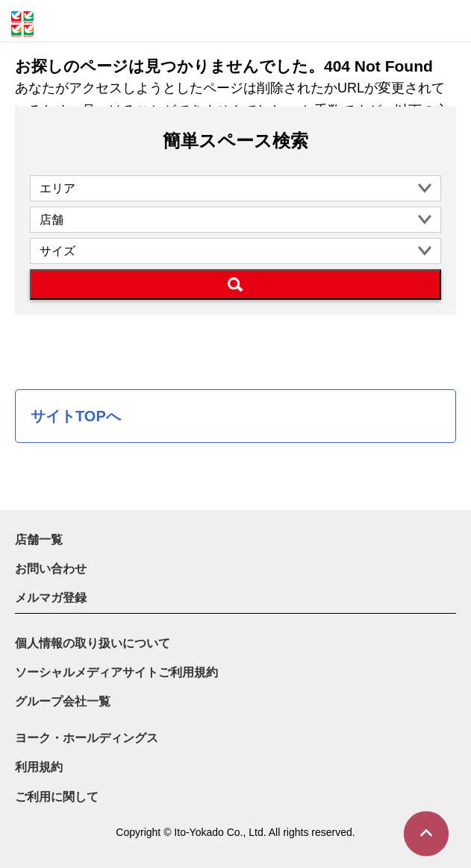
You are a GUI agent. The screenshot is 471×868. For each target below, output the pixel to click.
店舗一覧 (39, 540)
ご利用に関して (57, 797)
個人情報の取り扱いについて (93, 643)
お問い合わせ (51, 569)
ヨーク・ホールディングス (87, 738)
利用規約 (39, 767)
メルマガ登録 (51, 598)
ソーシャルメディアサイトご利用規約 (116, 672)
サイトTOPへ (76, 416)
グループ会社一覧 (63, 701)
